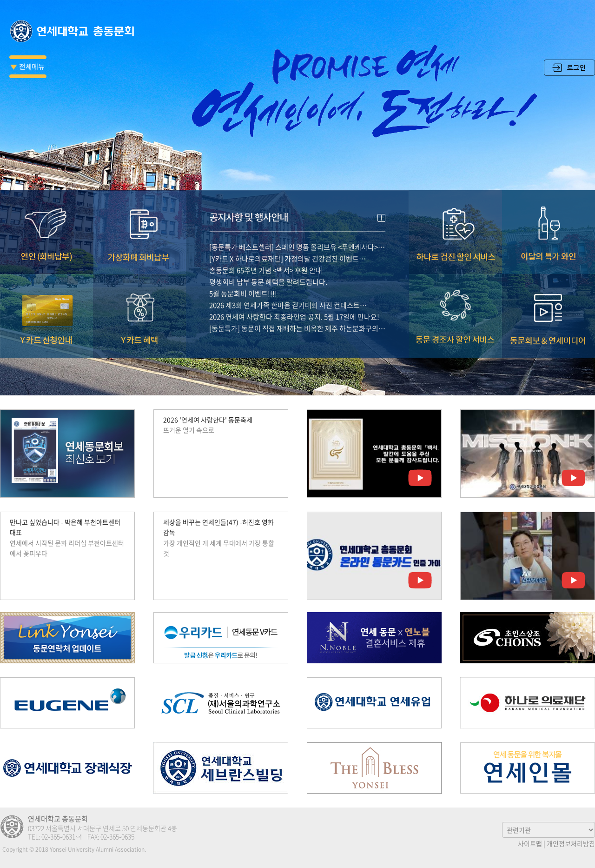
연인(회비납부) (46, 218)
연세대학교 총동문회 (74, 31)
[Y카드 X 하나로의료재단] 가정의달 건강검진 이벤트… (288, 245)
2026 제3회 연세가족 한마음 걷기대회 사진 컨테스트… (288, 291)
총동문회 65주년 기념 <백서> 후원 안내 (266, 256)
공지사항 (297, 201)
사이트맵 (530, 843)
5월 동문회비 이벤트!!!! (243, 280)
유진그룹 (67, 703)
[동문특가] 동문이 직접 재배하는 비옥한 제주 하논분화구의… (297, 314)
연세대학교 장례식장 (67, 768)
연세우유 (374, 703)
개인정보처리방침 (571, 843)
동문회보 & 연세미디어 (549, 302)
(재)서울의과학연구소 (221, 703)
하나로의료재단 (528, 703)
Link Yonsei (67, 638)
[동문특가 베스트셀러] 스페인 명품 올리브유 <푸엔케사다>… (297, 233)
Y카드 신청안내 (46, 302)
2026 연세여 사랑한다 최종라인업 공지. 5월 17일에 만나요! (294, 303)
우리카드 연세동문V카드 (221, 638)
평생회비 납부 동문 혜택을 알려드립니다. (268, 268)
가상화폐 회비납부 (139, 218)
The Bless (374, 768)
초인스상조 (528, 638)
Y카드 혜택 (139, 302)
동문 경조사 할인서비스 (456, 302)
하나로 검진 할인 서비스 (456, 218)
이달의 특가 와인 (549, 218)
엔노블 (374, 638)
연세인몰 (528, 768)
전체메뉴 (28, 67)
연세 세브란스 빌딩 (221, 768)
